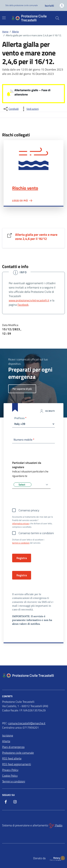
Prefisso (20, 418)
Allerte (6, 741)
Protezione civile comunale (18, 753)
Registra (22, 575)
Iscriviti (49, 6)
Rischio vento (25, 188)
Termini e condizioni (14, 781)
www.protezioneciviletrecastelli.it (29, 300)
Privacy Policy (10, 770)
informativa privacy (21, 524)
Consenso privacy (29, 510)
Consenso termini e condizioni (36, 533)
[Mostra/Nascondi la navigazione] (4, 18)
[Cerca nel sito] (57, 18)
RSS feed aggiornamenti (17, 764)
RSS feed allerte (12, 758)
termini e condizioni (21, 543)
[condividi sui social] (11, 109)
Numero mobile (24, 440)
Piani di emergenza (13, 747)
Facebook (23, 305)
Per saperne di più (22, 389)
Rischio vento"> (33, 159)
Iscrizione (8, 735)
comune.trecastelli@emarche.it (27, 723)
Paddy (56, 826)
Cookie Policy (10, 776)
